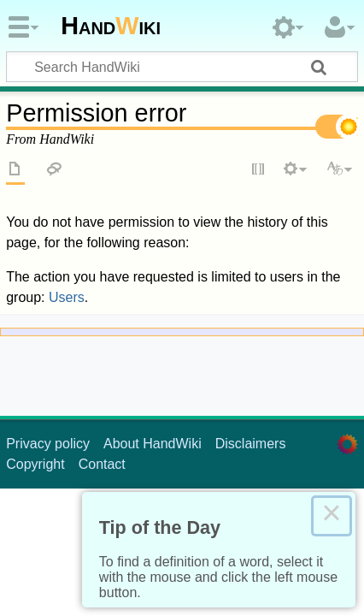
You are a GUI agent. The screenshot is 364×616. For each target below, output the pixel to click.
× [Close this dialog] (332, 516)
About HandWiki (153, 444)
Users (67, 297)
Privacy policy (48, 444)
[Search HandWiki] (182, 67)
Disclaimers (251, 444)
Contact (102, 464)
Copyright (35, 464)
